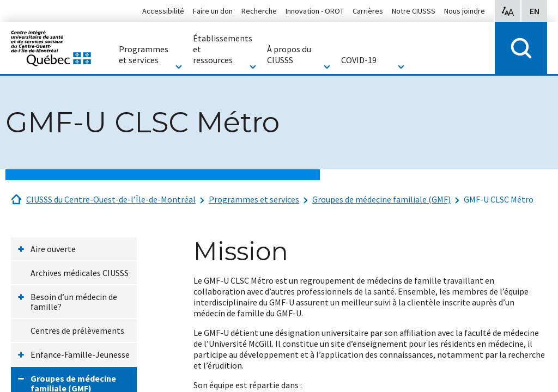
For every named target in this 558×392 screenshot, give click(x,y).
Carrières (368, 11)
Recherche (259, 11)
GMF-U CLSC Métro (499, 199)
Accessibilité (163, 11)
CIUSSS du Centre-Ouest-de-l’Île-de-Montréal (111, 199)
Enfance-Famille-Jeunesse (80, 354)
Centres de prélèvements (77, 330)
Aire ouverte (53, 249)
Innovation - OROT (315, 11)
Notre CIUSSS (414, 11)
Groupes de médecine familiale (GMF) (381, 199)
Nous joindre (465, 11)
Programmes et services (254, 199)
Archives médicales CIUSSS (80, 273)
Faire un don (213, 11)
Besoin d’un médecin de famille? (74, 302)
